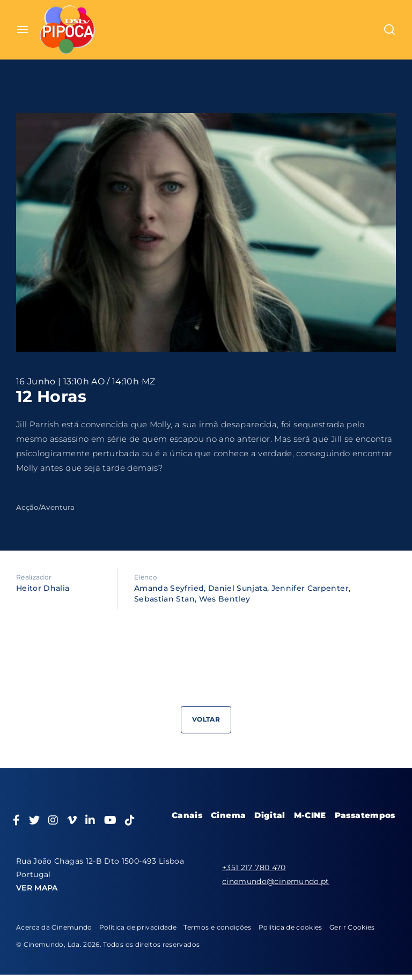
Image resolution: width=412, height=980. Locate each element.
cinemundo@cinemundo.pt (276, 881)
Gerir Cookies (352, 927)
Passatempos (365, 815)
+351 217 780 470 (254, 867)
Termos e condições (217, 927)
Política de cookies (290, 927)
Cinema (228, 815)
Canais (187, 815)
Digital (270, 815)
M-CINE (310, 815)
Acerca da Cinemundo (54, 927)
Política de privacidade (138, 927)
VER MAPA (37, 888)
